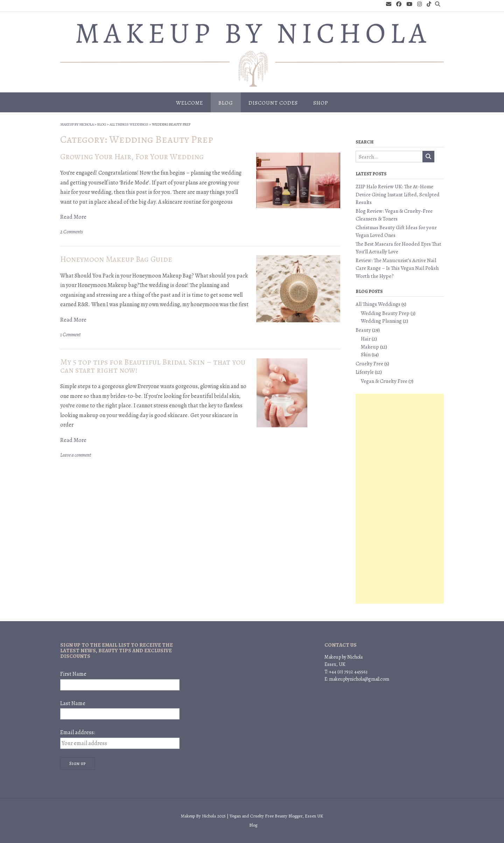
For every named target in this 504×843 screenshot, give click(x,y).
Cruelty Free (369, 364)
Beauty (363, 330)
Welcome (190, 103)
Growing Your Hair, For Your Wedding (132, 157)
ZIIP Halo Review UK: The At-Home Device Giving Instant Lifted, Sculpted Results (398, 194)
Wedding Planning (381, 321)
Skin (366, 354)
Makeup (370, 347)
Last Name (73, 703)
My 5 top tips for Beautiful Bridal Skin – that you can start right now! (153, 366)
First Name (73, 674)
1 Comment (70, 335)
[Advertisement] (400, 499)
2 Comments (72, 232)
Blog (226, 103)
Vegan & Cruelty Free (384, 381)
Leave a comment (76, 455)
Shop (321, 103)
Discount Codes (273, 103)
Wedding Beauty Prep (385, 313)
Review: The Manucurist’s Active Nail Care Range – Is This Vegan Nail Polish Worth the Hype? (397, 268)
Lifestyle (365, 372)
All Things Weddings (378, 304)
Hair (366, 339)
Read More (73, 217)
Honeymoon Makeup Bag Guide (116, 259)
